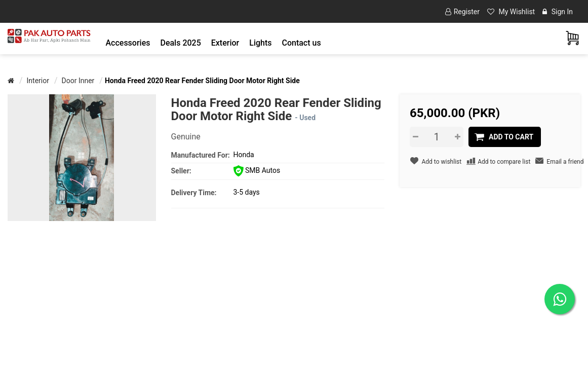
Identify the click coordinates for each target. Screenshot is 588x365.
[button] (128, 43)
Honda (244, 155)
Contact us (301, 43)
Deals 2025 (180, 43)
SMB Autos (257, 170)
